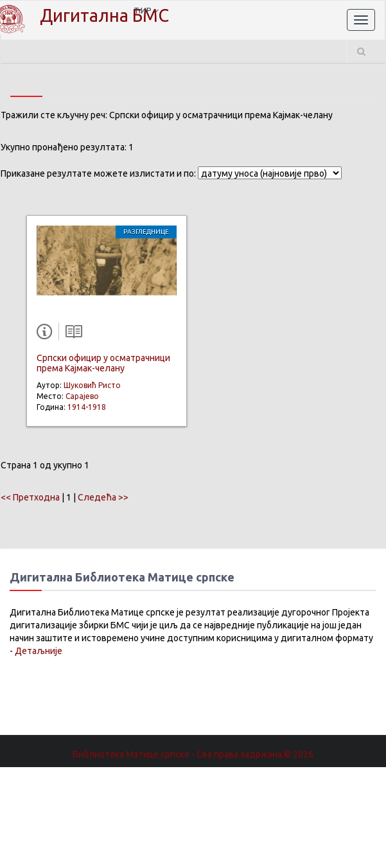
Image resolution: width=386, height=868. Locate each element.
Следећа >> (103, 497)
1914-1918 (87, 407)
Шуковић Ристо (92, 385)
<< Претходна (30, 497)
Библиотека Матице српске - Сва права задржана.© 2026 (193, 754)
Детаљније (39, 651)
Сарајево (82, 396)
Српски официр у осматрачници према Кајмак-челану (103, 363)
